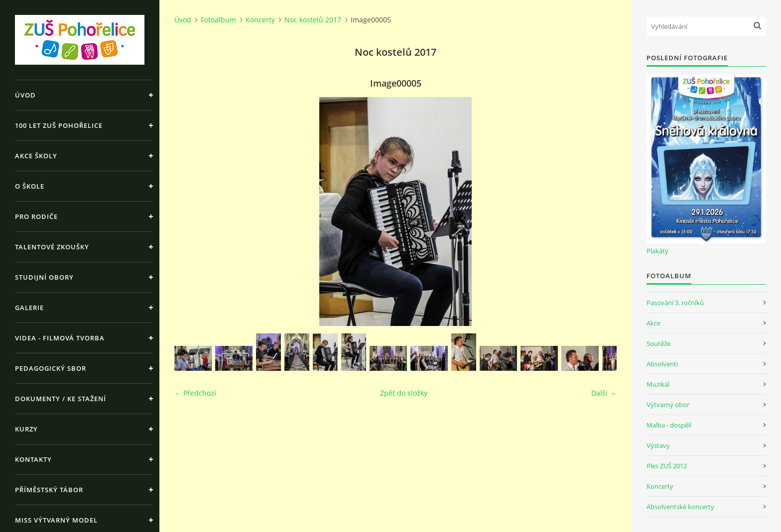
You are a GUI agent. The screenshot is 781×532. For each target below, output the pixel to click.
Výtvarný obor (668, 405)
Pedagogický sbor (51, 368)
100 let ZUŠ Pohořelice (59, 125)
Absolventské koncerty (680, 507)
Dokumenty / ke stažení (61, 399)
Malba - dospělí (669, 425)
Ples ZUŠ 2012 (667, 466)
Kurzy (26, 429)
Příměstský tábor (49, 490)
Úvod (25, 95)
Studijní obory (44, 277)
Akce (653, 323)
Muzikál (658, 384)
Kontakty (33, 459)
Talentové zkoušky (52, 247)
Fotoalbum (218, 20)
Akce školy (36, 156)
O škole (30, 186)
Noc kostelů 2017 (313, 20)
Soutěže (658, 343)
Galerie (29, 308)
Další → (604, 393)
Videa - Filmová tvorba (60, 338)
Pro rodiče (36, 216)
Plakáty (657, 251)
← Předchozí (195, 393)
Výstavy (658, 445)
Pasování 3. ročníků (675, 303)
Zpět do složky (404, 393)
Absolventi (662, 364)
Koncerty (260, 20)
